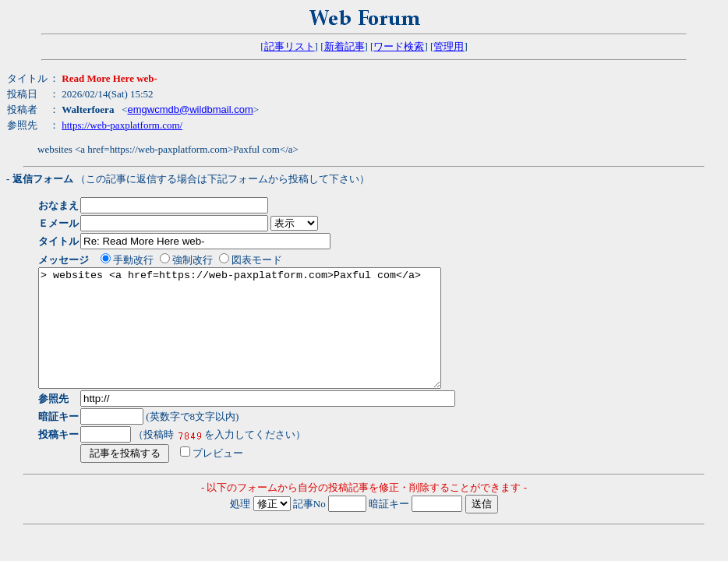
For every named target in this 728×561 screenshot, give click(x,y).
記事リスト (290, 46)
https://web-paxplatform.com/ (122, 125)
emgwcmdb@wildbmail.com (190, 109)
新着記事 (345, 46)
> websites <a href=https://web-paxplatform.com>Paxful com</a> (264, 340)
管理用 (449, 46)
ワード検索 (399, 46)
